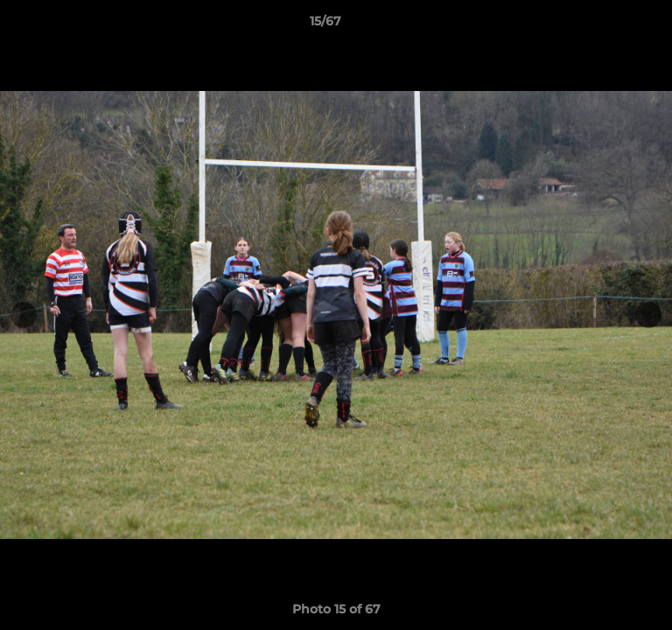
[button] (609, 25)
